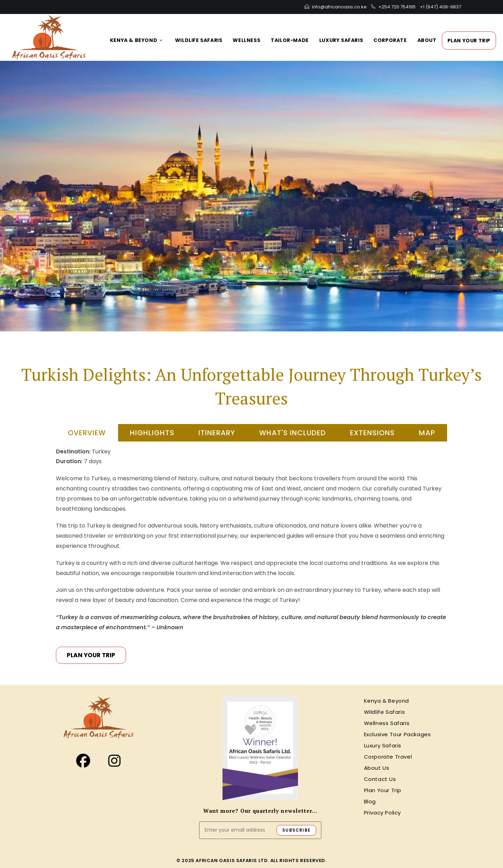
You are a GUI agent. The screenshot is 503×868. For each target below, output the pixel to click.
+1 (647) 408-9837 (440, 7)
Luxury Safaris (383, 745)
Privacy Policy (382, 813)
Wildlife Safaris (385, 712)
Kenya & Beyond (387, 701)
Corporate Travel (388, 757)
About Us (377, 768)
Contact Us (380, 779)
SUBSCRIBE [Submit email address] (296, 830)
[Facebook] (83, 761)
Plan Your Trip (383, 790)
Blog (370, 801)
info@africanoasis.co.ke (339, 7)
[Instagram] (114, 761)
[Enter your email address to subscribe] (260, 830)
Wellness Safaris (387, 723)
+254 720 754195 (397, 7)
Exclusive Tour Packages (398, 734)
